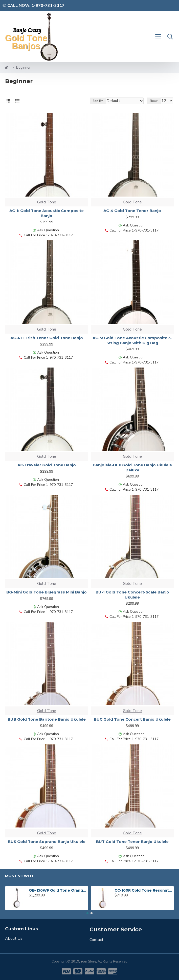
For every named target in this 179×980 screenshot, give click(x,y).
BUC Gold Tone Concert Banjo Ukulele (132, 719)
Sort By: (98, 101)
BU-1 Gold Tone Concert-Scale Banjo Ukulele (132, 595)
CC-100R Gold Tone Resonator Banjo (143, 890)
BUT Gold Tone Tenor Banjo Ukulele (132, 842)
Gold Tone (47, 202)
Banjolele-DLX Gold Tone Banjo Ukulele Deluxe (132, 467)
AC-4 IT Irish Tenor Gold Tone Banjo (47, 338)
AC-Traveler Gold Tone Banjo (47, 465)
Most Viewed (19, 876)
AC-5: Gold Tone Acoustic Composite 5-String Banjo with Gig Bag (132, 340)
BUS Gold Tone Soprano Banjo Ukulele (47, 842)
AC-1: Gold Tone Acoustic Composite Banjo (47, 213)
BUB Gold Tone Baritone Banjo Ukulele (47, 719)
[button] (87, 913)
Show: (154, 101)
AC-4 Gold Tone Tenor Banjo (132, 211)
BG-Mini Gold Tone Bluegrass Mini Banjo (47, 592)
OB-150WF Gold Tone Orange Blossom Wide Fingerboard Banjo (58, 890)
